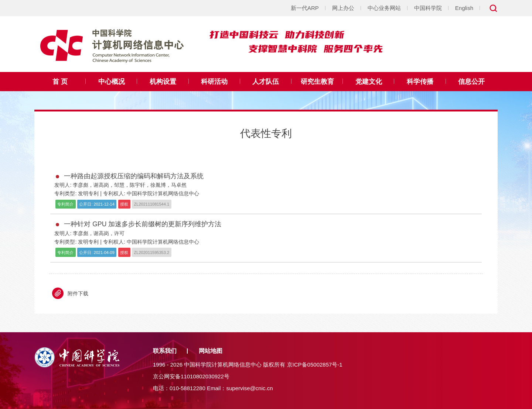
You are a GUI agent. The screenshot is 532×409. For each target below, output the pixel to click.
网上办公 (343, 8)
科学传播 (420, 82)
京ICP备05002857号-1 (315, 365)
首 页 (60, 82)
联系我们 (165, 351)
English (464, 8)
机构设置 (163, 82)
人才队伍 (266, 82)
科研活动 (214, 82)
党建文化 (369, 82)
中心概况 (112, 82)
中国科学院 (428, 8)
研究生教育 (317, 82)
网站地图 (211, 351)
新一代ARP (305, 8)
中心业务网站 (384, 8)
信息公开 (471, 82)
